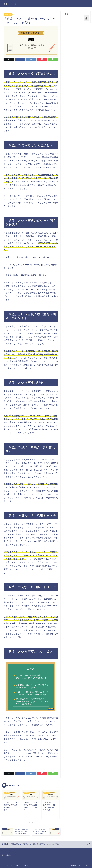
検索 (67, 14)
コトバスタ (10, 3)
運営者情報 (6, 855)
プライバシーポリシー (13, 865)
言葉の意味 (8, 14)
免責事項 (26, 865)
